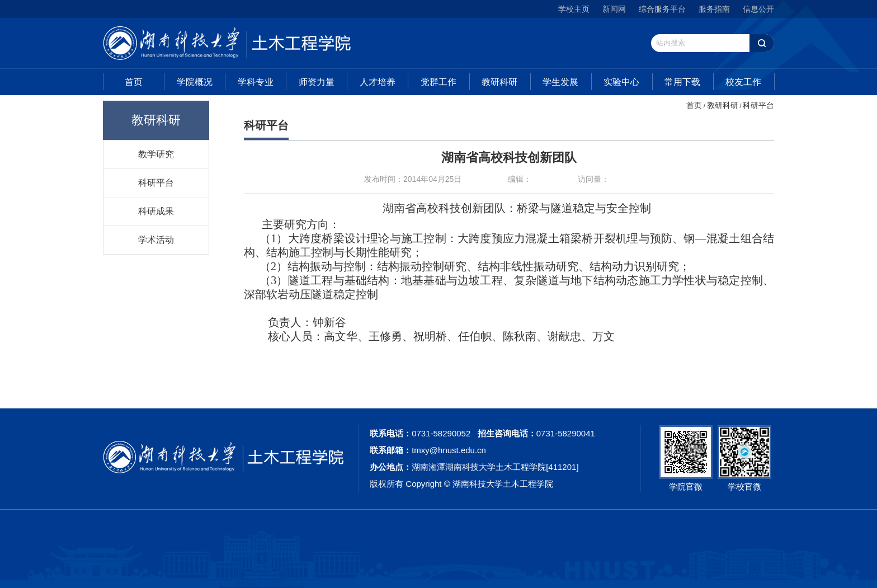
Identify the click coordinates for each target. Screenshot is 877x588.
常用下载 (682, 82)
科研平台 (156, 182)
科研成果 (156, 211)
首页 (134, 82)
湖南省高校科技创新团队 (509, 157)
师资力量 (317, 82)
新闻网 (614, 9)
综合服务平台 (662, 9)
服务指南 (714, 9)
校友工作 (743, 82)
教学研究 (156, 154)
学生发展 (560, 82)
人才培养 (378, 82)
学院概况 (195, 82)
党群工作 (438, 82)
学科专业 (256, 82)
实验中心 (621, 82)
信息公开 (758, 9)
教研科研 (499, 82)
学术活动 (156, 239)
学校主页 (574, 9)
